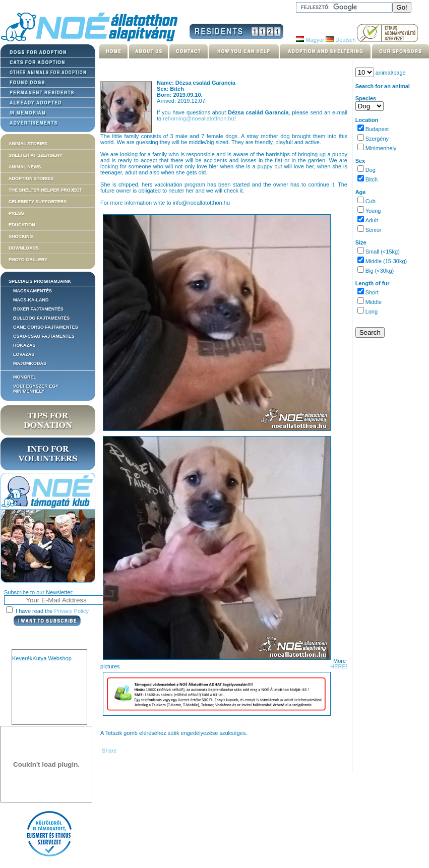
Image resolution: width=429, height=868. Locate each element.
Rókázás (24, 345)
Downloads (24, 248)
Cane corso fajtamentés (46, 327)
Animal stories (28, 144)
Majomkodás (30, 363)
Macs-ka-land (31, 300)
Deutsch (341, 40)
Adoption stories (31, 178)
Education (22, 225)
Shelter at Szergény (36, 155)
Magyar (310, 40)
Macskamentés (33, 291)
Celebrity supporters (38, 202)
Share (108, 751)
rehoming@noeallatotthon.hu (198, 118)
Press (16, 213)
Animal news (25, 167)
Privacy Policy (72, 611)
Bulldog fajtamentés (41, 318)
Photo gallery (28, 260)
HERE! (339, 666)
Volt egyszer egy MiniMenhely (36, 389)
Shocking (21, 236)
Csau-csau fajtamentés (44, 336)
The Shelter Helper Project (45, 190)
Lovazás (24, 354)
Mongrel (25, 377)
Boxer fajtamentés (38, 309)
